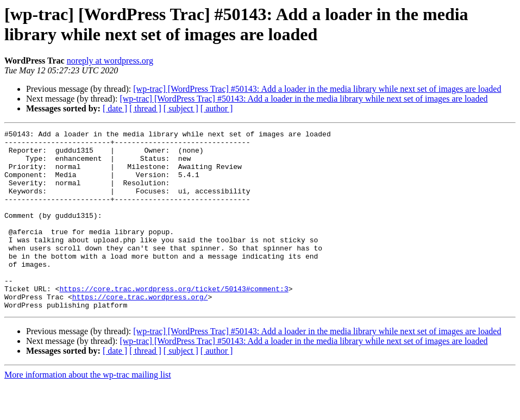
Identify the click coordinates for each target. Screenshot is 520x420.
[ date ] (115, 108)
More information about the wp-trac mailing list (88, 410)
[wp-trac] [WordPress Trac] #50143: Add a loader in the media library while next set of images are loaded (317, 89)
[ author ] (217, 108)
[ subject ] (181, 108)
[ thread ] (145, 108)
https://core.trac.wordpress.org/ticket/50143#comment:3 (174, 321)
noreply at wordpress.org (110, 61)
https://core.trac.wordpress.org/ (140, 331)
